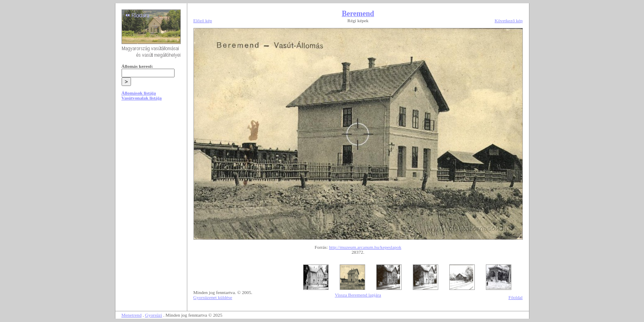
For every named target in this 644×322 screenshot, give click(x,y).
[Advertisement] (151, 169)
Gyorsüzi (154, 315)
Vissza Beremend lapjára (358, 295)
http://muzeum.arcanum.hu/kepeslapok (365, 247)
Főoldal (516, 297)
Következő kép (508, 21)
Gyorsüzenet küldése (213, 297)
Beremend (358, 14)
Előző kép (203, 21)
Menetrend (132, 315)
